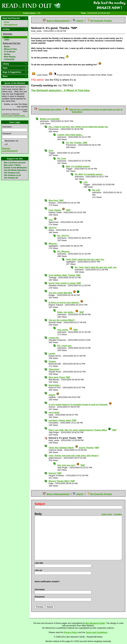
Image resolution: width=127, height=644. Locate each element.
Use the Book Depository (15, 170)
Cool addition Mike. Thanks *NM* (65, 275)
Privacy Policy (71, 632)
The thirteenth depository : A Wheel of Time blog (60, 90)
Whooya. (53, 243)
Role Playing (10, 57)
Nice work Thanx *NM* (59, 377)
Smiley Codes (107, 514)
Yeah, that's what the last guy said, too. (85, 259)
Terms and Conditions (97, 632)
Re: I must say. (65, 346)
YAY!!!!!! (53, 228)
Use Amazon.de (11, 178)
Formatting (118, 514)
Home (7, 22)
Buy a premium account (15, 163)
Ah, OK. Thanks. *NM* (77, 143)
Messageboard (11, 25)
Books (7, 47)
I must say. (54, 338)
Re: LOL (96, 190)
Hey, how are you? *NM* (71, 465)
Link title (39, 563)
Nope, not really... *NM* (71, 312)
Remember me (12, 141)
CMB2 (7, 37)
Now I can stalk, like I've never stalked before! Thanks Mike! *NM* (83, 430)
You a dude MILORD (64, 293)
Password (7, 134)
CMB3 (7, 40)
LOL (86, 182)
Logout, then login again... (70, 135)
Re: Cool (62, 158)
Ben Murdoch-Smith (95, 623)
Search (80, 21)
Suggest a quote (19, 116)
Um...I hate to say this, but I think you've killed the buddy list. (78, 127)
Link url (38, 570)
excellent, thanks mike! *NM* (63, 420)
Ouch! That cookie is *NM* (65, 283)
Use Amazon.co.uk (12, 175)
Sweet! (54, 395)
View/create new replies (50, 109)
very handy (54, 412)
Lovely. (52, 353)
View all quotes (7, 116)
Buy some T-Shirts (12, 165)
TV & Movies (10, 52)
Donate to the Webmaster (15, 168)
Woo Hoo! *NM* (56, 200)
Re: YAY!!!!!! (63, 236)
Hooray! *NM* (55, 473)
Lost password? (10, 151)
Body (38, 514)
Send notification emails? (47, 581)
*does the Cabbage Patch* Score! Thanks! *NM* (74, 448)
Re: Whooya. (64, 251)
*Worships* (54, 369)
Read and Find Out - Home (48, 6)
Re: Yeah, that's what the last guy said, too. (96, 267)
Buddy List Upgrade (50, 119)
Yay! (53, 220)
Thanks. (52, 361)
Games (7, 54)
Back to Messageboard (58, 21)
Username (7, 127)
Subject (40, 504)
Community (9, 59)
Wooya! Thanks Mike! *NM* (62, 481)
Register (6, 148)
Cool (51, 150)
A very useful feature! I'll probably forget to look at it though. (80, 404)
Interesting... (55, 385)
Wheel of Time (10, 49)
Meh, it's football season (78, 166)
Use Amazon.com (12, 173)
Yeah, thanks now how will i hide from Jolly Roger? (74, 456)
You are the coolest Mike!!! (62, 320)
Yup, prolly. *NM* (68, 330)
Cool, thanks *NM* (60, 210)
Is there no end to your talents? (66, 302)
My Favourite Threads (101, 21)
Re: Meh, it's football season (89, 174)
